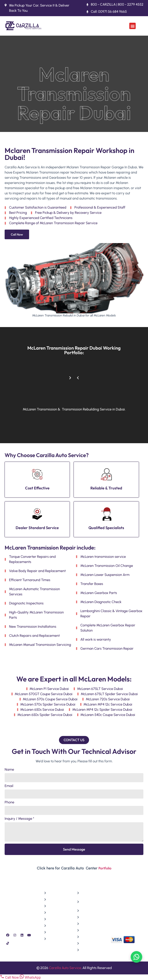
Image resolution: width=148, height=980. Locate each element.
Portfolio (105, 868)
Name (9, 770)
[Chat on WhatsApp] (136, 957)
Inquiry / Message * (19, 819)
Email (9, 786)
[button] (132, 26)
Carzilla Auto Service (65, 968)
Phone (9, 802)
